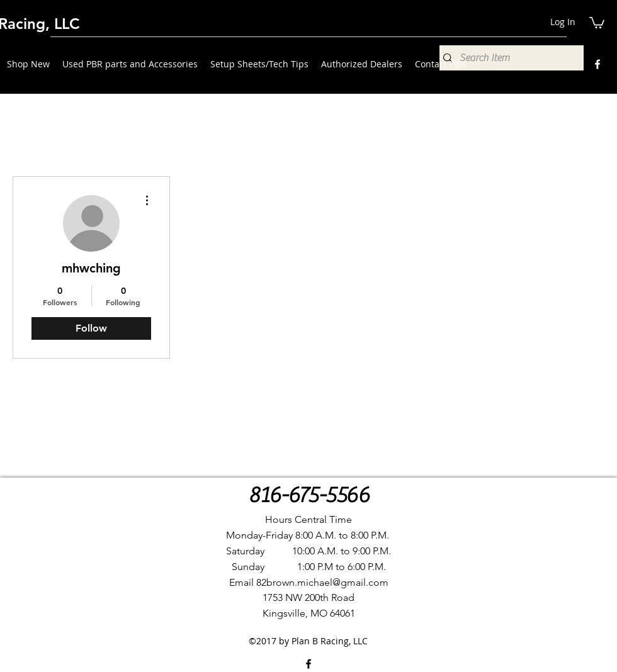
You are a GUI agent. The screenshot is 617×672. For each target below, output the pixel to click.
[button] (597, 22)
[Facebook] (597, 64)
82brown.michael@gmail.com (322, 582)
